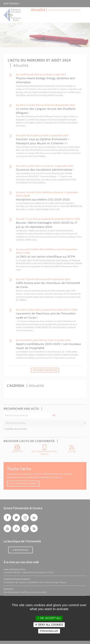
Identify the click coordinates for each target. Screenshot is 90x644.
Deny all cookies (49, 625)
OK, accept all (49, 618)
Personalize (49, 631)
